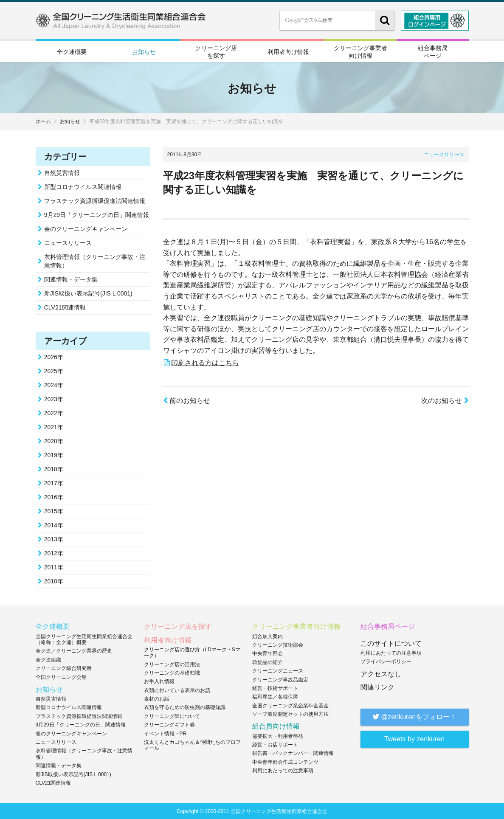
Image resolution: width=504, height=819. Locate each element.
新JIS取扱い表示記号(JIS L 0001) (88, 293)
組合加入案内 (267, 635)
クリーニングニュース (278, 670)
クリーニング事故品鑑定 (280, 678)
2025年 (54, 370)
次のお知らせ (445, 400)
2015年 (54, 510)
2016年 (54, 496)
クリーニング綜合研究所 (64, 667)
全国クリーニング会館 (61, 676)
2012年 (54, 552)
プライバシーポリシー (386, 661)
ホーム (43, 121)
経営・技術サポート (275, 687)
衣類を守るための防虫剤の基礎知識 (185, 706)
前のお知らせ (187, 400)
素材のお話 (157, 698)
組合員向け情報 (276, 725)
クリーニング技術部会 (278, 644)
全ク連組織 (48, 659)
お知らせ (144, 51)
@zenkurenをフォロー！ (415, 716)
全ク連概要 (72, 51)
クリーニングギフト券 (169, 724)
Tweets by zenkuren (414, 738)
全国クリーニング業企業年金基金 (290, 704)
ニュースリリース (444, 154)
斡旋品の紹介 (267, 661)
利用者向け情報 (288, 51)
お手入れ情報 (159, 681)
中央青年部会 (267, 653)
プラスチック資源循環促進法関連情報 (95, 200)
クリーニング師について (172, 715)
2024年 (54, 384)
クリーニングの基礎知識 (172, 672)
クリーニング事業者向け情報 (360, 51)
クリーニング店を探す (216, 51)
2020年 (54, 440)
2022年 (54, 412)
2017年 (54, 482)
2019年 (54, 454)
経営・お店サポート (275, 744)
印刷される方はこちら (205, 362)
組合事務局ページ (433, 51)
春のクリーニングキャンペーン (86, 228)
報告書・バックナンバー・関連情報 (293, 752)
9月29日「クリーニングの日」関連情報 (97, 214)
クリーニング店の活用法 (172, 663)
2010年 (54, 580)
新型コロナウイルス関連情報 (83, 186)
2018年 (54, 468)
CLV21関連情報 (65, 307)
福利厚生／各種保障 (275, 696)
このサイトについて (391, 642)
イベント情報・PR (165, 732)
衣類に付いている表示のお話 (177, 689)
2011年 (54, 566)
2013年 (54, 538)
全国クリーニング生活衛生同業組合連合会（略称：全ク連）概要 (84, 638)
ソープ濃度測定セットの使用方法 (290, 713)
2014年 (54, 524)
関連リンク (377, 686)
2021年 (54, 426)
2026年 (54, 356)
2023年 (54, 398)
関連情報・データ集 (71, 279)
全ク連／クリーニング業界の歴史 (74, 650)
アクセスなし (381, 673)
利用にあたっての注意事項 (283, 770)
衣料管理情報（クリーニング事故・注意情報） (95, 260)
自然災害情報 (62, 172)
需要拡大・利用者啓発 (278, 735)
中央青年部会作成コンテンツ (285, 761)
